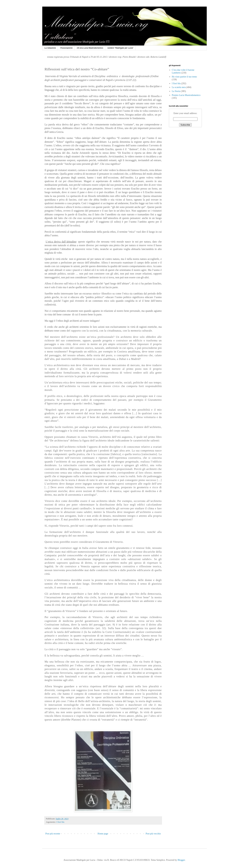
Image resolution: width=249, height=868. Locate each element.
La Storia (176, 91)
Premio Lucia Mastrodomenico (186, 95)
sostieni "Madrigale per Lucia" (120, 48)
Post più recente (53, 834)
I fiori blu (60, 822)
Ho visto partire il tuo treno (184, 77)
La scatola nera (179, 87)
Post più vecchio (153, 834)
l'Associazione (66, 48)
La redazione (50, 48)
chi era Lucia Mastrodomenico (90, 48)
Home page (103, 834)
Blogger (181, 860)
